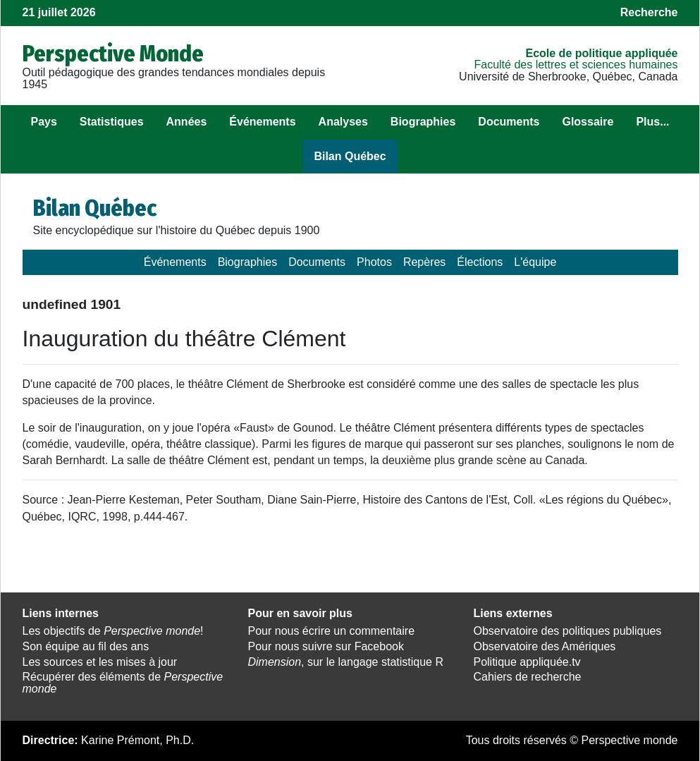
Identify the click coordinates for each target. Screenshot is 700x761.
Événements (262, 122)
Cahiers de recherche (527, 677)
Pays (43, 122)
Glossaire (588, 122)
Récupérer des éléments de (123, 683)
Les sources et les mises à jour (100, 662)
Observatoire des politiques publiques (567, 631)
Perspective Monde (113, 54)
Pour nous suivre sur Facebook (325, 646)
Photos (374, 262)
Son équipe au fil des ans (86, 646)
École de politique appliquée (601, 53)
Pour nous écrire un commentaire (331, 631)
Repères (424, 262)
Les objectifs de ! (113, 631)
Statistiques (112, 122)
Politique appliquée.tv (527, 662)
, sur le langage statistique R (345, 662)
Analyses (343, 122)
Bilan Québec (350, 156)
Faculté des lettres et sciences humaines (576, 65)
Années (187, 122)
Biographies (423, 122)
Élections (480, 262)
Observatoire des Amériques (544, 646)
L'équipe (535, 262)
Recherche (649, 12)
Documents (509, 122)
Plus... (652, 122)
